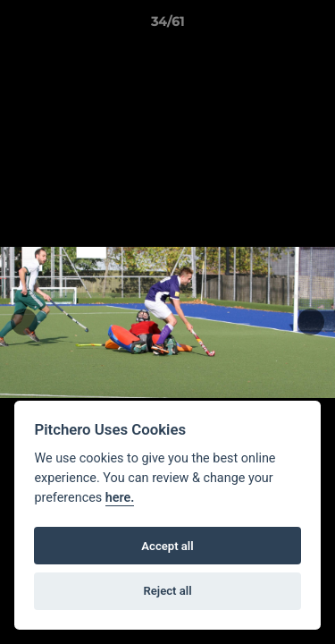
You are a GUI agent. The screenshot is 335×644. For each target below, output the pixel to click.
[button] (314, 26)
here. (120, 498)
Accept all (167, 546)
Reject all (167, 591)
